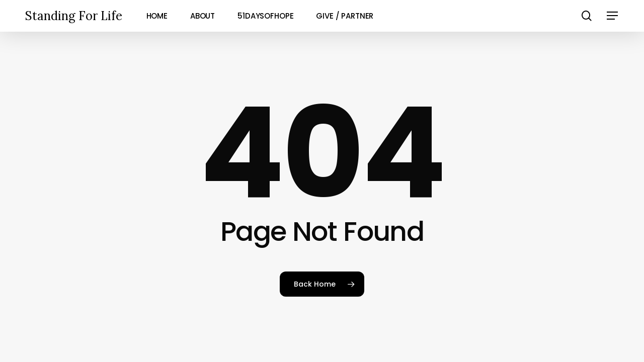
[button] (613, 16)
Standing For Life (74, 16)
